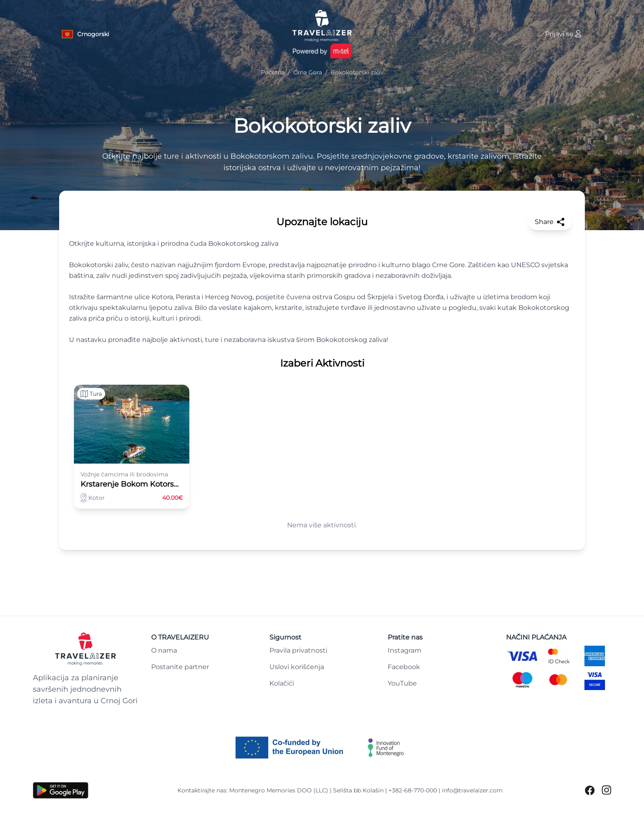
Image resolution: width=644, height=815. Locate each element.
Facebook (404, 667)
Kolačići (282, 683)
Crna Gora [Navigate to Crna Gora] (308, 72)
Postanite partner (180, 667)
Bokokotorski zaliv (322, 126)
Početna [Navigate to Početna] (273, 72)
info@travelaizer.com (472, 790)
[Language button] (85, 34)
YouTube (402, 683)
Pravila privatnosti (298, 650)
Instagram (405, 650)
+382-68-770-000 (413, 790)
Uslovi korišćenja (297, 667)
